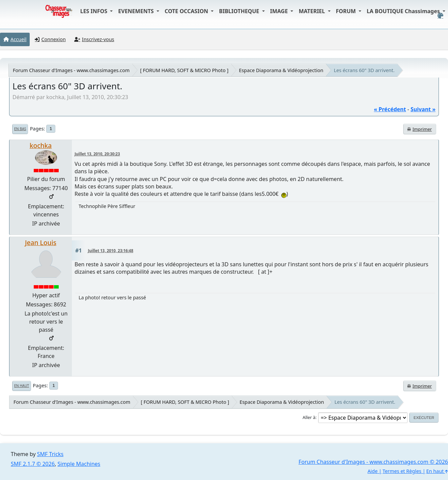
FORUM (347, 11)
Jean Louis (41, 243)
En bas (20, 129)
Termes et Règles (402, 471)
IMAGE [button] (280, 11)
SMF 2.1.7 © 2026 (33, 464)
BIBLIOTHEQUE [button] (240, 11)
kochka (41, 145)
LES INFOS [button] (95, 11)
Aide (372, 471)
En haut (22, 386)
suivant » (423, 109)
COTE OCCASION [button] (187, 11)
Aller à (309, 417)
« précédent (390, 109)
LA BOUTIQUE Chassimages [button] (404, 11)
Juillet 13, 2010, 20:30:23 (97, 154)
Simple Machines (79, 464)
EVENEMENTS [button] (137, 11)
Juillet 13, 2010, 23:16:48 (111, 251)
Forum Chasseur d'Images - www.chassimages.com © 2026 (373, 462)
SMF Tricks (50, 454)
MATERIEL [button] (312, 11)
